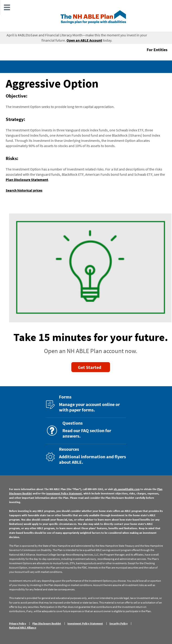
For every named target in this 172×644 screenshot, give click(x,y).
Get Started (90, 367)
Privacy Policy (18, 624)
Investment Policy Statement (64, 493)
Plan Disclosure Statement (27, 180)
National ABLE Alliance (23, 628)
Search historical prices (24, 190)
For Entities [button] (157, 50)
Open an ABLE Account (84, 40)
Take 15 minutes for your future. (91, 337)
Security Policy (118, 624)
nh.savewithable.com (127, 489)
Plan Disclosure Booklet (47, 624)
